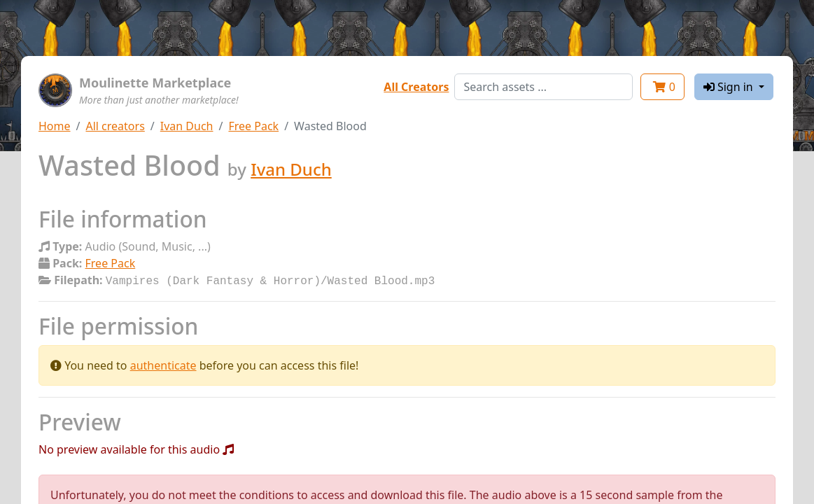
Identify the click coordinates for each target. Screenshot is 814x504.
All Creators (416, 87)
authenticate (163, 364)
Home (55, 126)
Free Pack (253, 126)
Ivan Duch (187, 126)
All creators (115, 126)
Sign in (730, 87)
